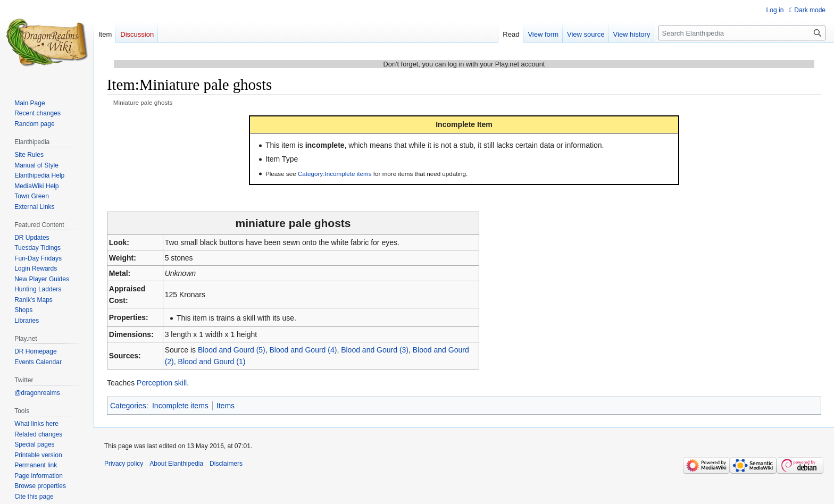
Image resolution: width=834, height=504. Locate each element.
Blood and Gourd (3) (375, 350)
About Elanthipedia (176, 464)
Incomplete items (180, 406)
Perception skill (162, 383)
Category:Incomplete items (335, 174)
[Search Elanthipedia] (742, 33)
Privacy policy (124, 464)
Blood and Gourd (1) (212, 362)
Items (226, 406)
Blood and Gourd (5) (232, 350)
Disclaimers (226, 464)
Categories (128, 406)
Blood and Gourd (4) (303, 350)
